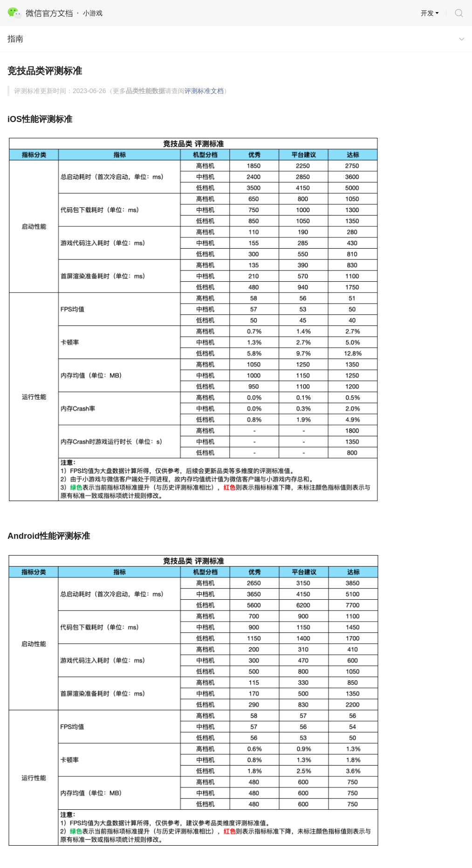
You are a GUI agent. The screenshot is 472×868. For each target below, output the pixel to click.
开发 (427, 13)
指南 (15, 39)
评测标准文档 (204, 91)
